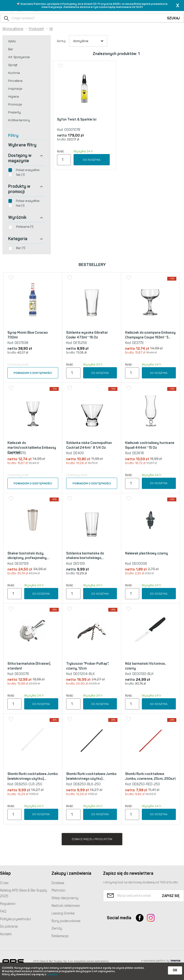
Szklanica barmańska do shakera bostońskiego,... (85, 556)
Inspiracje (15, 89)
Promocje (15, 104)
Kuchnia (14, 73)
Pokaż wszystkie (28, 170)
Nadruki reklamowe (66, 906)
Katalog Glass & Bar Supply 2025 (23, 893)
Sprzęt (13, 65)
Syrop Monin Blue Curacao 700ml (28, 335)
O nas (4, 883)
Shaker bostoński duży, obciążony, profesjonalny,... (28, 556)
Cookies (52, 974)
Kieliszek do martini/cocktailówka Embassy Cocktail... (32, 448)
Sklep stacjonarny (65, 898)
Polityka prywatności (15, 919)
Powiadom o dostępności (33, 373)
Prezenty (14, 112)
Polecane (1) (25, 227)
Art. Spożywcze (19, 57)
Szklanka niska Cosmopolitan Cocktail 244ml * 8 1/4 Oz (89, 445)
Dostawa (58, 883)
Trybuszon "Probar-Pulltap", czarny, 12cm (88, 666)
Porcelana (15, 81)
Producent (36, 29)
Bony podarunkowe (66, 921)
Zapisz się (171, 896)
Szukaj (173, 18)
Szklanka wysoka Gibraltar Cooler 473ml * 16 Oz (87, 335)
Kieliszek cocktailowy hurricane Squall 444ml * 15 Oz (150, 445)
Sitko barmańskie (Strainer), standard (29, 666)
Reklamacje (60, 936)
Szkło (12, 41)
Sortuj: (61, 41)
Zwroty (57, 928)
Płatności (58, 890)
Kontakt (6, 934)
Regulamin (8, 904)
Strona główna (13, 29)
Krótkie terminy (19, 120)
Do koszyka (92, 160)
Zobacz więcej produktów (92, 839)
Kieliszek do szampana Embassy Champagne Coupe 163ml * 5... (150, 335)
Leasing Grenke (63, 913)
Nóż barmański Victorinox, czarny (145, 666)
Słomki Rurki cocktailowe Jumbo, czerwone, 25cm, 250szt (150, 776)
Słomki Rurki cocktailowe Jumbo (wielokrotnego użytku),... (33, 776)
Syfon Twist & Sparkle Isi (77, 119)
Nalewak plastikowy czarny (147, 553)
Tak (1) (20, 175)
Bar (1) (21, 248)
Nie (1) (20, 206)
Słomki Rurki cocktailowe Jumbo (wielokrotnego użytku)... (91, 776)
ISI (51, 29)
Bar (11, 49)
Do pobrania (9, 927)
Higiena (14, 97)
